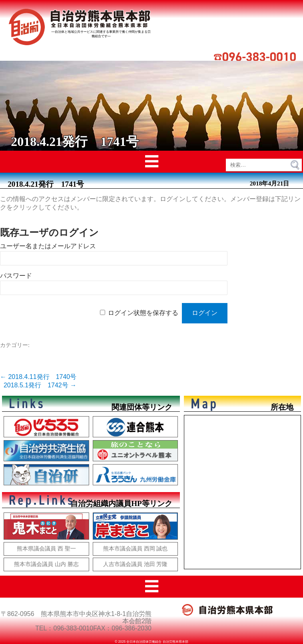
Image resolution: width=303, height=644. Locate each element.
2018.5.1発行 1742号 (40, 385)
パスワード (16, 276)
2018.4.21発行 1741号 (46, 184)
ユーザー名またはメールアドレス (48, 246)
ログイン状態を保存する (143, 313)
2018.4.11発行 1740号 (38, 377)
